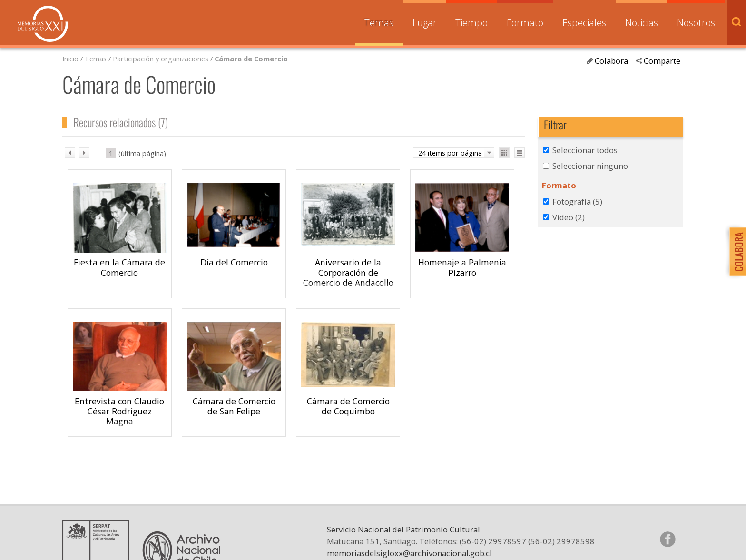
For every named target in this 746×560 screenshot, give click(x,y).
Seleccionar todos (585, 150)
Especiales (584, 23)
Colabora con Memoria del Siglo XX (735, 251)
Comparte (662, 61)
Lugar (425, 23)
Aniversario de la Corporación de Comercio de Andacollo (348, 272)
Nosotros (696, 23)
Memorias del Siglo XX (43, 24)
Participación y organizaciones (161, 59)
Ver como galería (504, 153)
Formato (525, 23)
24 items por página (450, 153)
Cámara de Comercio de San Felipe (234, 406)
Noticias (642, 23)
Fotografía (577, 201)
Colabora (611, 61)
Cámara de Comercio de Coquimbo (348, 406)
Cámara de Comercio (251, 59)
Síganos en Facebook (667, 539)
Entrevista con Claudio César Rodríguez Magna (119, 411)
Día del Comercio (234, 262)
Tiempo (471, 23)
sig (84, 153)
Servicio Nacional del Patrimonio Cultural (403, 529)
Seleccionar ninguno (590, 166)
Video (569, 217)
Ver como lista (520, 153)
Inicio (70, 59)
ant (70, 153)
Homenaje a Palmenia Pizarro (462, 267)
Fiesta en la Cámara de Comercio (119, 267)
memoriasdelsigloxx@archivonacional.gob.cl (409, 553)
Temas (379, 23)
